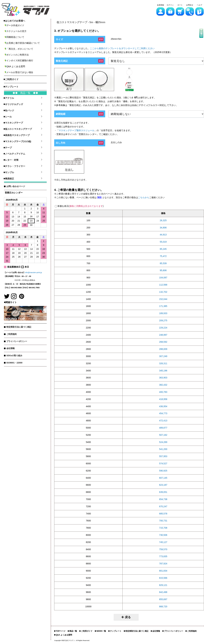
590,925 (163, 471)
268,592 (163, 342)
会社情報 (11, 348)
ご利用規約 (12, 334)
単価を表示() (80, 206)
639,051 (163, 492)
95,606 (163, 270)
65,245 (163, 249)
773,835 (163, 556)
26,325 (163, 220)
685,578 (163, 514)
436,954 (163, 406)
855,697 (163, 599)
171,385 (163, 306)
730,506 (163, 535)
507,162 (163, 435)
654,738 (163, 499)
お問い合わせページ (16, 186)
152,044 (163, 299)
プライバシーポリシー (17, 341)
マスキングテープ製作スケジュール (76, 130)
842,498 (163, 592)
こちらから (144, 197)
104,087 (163, 278)
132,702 (163, 292)
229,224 (163, 328)
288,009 (163, 349)
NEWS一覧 (101, 631)
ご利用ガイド (87, 631)
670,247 (163, 506)
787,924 (163, 564)
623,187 (163, 485)
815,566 (163, 578)
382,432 (163, 385)
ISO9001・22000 (14, 363)
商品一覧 (73, 631)
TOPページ (61, 631)
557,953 (163, 456)
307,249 (163, 356)
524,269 (163, 442)
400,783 (163, 392)
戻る (126, 617)
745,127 (163, 542)
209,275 (163, 320)
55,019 (163, 242)
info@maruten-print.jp (33, 272)
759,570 (163, 549)
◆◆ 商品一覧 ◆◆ (25, 93)
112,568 (163, 285)
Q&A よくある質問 (64, 635)
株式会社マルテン (69, 640)
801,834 (163, 571)
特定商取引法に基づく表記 (19, 327)
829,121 (163, 585)
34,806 (163, 228)
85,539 (163, 263)
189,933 (163, 313)
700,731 (163, 521)
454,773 (163, 413)
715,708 (163, 528)
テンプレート (116, 631)
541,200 (163, 449)
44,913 (163, 235)
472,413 (163, 421)
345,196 (163, 371)
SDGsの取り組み (14, 356)
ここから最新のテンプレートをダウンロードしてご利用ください (122, 48)
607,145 (163, 478)
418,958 (163, 399)
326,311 (163, 363)
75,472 (163, 256)
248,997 (163, 335)
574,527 (163, 463)
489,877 (163, 428)
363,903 (163, 378)
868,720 (163, 606)
